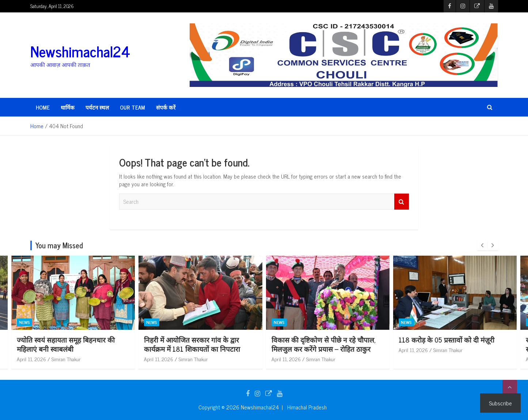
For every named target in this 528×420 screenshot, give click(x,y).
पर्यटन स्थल (97, 107)
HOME (43, 107)
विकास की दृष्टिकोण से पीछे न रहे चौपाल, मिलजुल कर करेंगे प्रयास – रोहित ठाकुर (451, 344)
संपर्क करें (166, 107)
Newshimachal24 (80, 51)
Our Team (132, 107)
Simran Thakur (67, 359)
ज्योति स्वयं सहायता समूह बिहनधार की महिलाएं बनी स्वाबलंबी (193, 344)
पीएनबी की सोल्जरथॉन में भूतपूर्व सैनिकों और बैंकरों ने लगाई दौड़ (69, 344)
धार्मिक (68, 107)
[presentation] (482, 245)
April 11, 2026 (32, 359)
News (25, 322)
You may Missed (59, 245)
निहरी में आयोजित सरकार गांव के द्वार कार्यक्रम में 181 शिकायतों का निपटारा (320, 344)
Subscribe (500, 403)
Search (402, 202)
